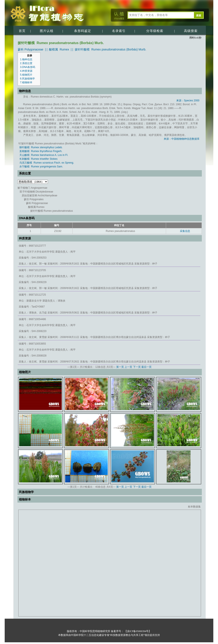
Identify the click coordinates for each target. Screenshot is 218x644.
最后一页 (146, 367)
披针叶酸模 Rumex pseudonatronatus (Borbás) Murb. (110, 49)
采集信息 (185, 231)
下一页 (137, 367)
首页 (22, 31)
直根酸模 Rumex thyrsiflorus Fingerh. (41, 151)
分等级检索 (155, 31)
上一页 (128, 367)
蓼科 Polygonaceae (31, 49)
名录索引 (119, 31)
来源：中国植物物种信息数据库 (182, 139)
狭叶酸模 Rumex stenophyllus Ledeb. (41, 147)
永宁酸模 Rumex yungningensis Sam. (41, 167)
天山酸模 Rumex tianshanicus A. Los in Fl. (44, 155)
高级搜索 (191, 31)
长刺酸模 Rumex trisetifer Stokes (38, 159)
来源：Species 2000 (188, 101)
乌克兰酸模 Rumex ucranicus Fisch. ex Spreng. (47, 163)
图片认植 (47, 31)
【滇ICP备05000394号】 (138, 631)
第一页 (120, 367)
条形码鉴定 (83, 31)
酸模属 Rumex (59, 49)
